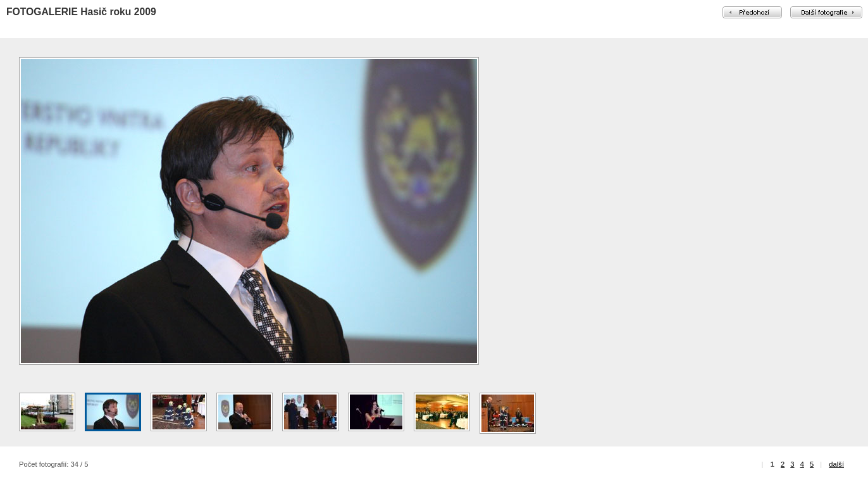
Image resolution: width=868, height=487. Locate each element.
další (836, 464)
